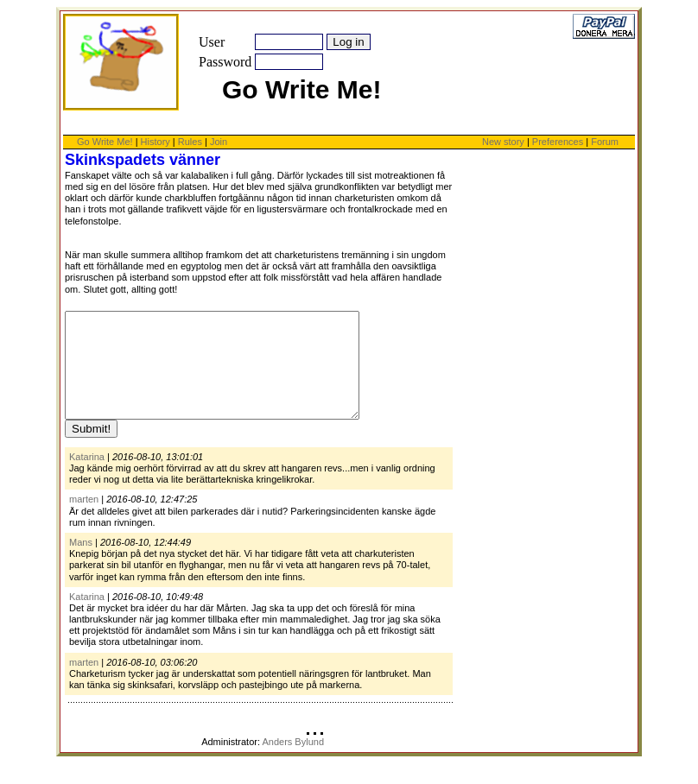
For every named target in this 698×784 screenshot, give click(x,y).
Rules (190, 142)
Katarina (87, 477)
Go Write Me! (105, 142)
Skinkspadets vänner (143, 160)
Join (219, 142)
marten (84, 520)
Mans (81, 563)
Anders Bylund (293, 762)
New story (503, 142)
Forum (605, 142)
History (155, 142)
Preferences (559, 142)
